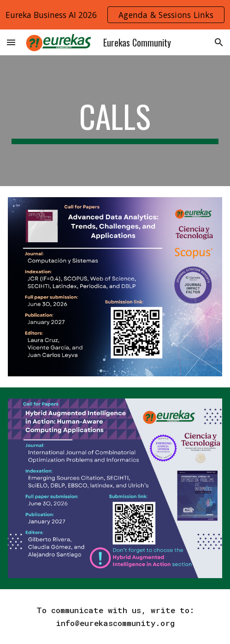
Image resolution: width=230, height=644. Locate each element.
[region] (115, 15)
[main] (115, 121)
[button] (11, 42)
